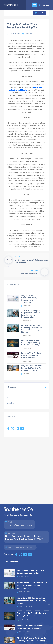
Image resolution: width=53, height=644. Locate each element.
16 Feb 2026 (26, 306)
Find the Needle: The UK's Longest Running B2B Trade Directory (31, 343)
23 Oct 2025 (26, 321)
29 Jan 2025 (26, 361)
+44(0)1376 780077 (24, 547)
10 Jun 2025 (26, 349)
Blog (9, 397)
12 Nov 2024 (26, 374)
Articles (29, 34)
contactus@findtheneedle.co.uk (20, 525)
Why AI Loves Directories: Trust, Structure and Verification (29, 299)
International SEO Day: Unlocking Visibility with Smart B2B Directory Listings (31, 329)
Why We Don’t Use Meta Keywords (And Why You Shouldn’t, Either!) (32, 368)
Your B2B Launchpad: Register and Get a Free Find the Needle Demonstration (31, 314)
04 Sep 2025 (26, 336)
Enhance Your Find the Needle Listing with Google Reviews (31, 355)
